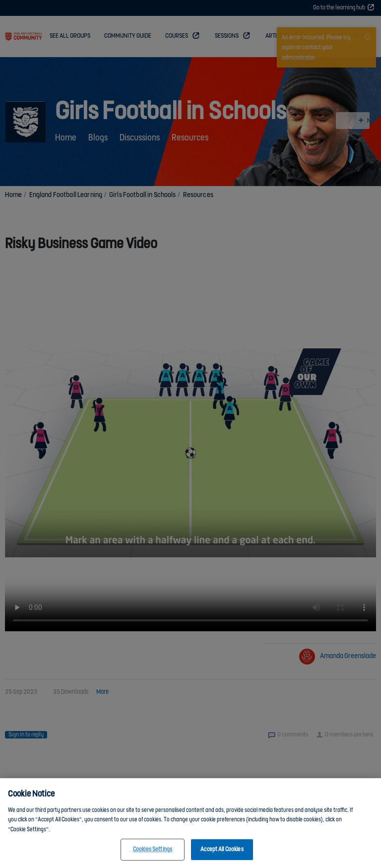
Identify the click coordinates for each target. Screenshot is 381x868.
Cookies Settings (153, 849)
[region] (190, 823)
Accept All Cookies (222, 849)
